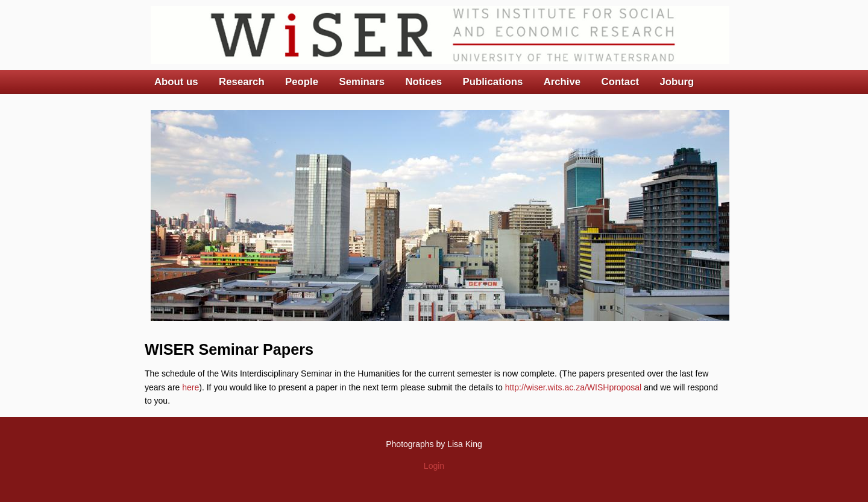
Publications (492, 82)
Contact (620, 82)
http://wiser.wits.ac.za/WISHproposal (573, 387)
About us (176, 82)
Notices (423, 82)
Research (242, 82)
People (302, 82)
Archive (562, 82)
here (190, 387)
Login (434, 466)
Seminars (362, 82)
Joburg (677, 82)
